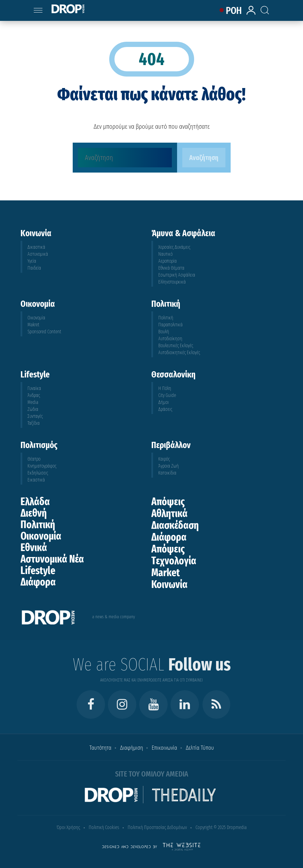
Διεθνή (34, 513)
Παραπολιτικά (170, 325)
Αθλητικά (169, 513)
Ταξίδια (34, 423)
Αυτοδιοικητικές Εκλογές (179, 353)
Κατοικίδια (167, 473)
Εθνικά (34, 548)
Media (33, 402)
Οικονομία (36, 318)
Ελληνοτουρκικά (172, 282)
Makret (33, 325)
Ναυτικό (165, 254)
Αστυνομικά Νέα (52, 559)
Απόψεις (168, 502)
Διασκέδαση (175, 525)
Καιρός (164, 459)
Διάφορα (38, 582)
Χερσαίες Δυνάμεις (174, 247)
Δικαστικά (36, 247)
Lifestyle (38, 571)
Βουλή (164, 332)
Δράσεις (165, 409)
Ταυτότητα (100, 748)
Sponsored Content (44, 332)
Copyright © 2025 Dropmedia (221, 827)
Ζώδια (33, 409)
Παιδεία (34, 268)
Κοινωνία (169, 584)
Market (166, 573)
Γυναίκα (34, 388)
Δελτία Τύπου (200, 748)
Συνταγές (35, 416)
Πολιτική (166, 318)
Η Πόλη (165, 388)
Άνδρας (34, 395)
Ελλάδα (35, 502)
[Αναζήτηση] (125, 158)
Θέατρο (34, 459)
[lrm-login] (252, 14)
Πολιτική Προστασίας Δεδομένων (157, 827)
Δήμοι (164, 402)
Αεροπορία (168, 261)
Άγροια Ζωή (169, 466)
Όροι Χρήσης (68, 827)
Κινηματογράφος (42, 466)
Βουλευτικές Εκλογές (176, 346)
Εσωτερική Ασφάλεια (177, 275)
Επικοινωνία (164, 748)
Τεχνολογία (174, 561)
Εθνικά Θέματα (171, 268)
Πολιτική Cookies (104, 827)
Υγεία (32, 261)
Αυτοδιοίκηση (170, 339)
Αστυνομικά (38, 254)
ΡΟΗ (234, 11)
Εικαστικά (36, 480)
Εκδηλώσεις (38, 473)
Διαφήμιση (131, 748)
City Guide (167, 395)
